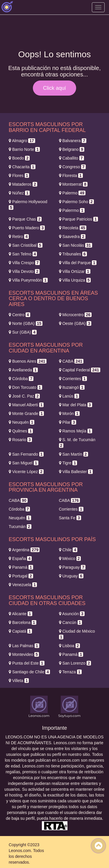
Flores (19, 176)
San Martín (74, 454)
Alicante (20, 614)
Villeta (19, 681)
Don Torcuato (25, 387)
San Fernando (26, 454)
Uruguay (71, 576)
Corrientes (73, 379)
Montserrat (73, 184)
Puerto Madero (27, 228)
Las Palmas (24, 646)
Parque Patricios (78, 219)
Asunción (72, 614)
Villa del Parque (78, 263)
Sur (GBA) (23, 332)
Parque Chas (25, 219)
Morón (69, 414)
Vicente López (26, 472)
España (20, 559)
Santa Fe (70, 518)
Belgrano (72, 149)
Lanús (69, 396)
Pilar (68, 422)
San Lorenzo (75, 663)
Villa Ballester (76, 472)
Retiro (19, 237)
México (70, 559)
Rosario (20, 440)
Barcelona (23, 622)
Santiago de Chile (29, 672)
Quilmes (21, 431)
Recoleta (73, 228)
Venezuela (23, 585)
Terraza (70, 672)
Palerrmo (72, 210)
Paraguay (72, 567)
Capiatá (20, 631)
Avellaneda (23, 370)
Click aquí (54, 88)
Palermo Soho (76, 202)
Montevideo (24, 654)
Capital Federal (80, 370)
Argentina (24, 550)
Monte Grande (26, 414)
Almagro (22, 141)
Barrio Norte (24, 149)
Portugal (21, 576)
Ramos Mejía (76, 431)
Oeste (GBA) (75, 323)
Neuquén (22, 422)
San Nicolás (76, 245)
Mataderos (23, 184)
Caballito (72, 158)
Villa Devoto (24, 271)
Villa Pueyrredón (28, 280)
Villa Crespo (24, 263)
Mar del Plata (76, 405)
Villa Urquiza (75, 280)
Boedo (19, 158)
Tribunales (73, 254)
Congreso (72, 167)
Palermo (72, 193)
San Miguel (24, 463)
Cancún (71, 622)
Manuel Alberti (26, 405)
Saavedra (72, 237)
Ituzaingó (72, 387)
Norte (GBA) (26, 323)
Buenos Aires (28, 361)
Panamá (21, 567)
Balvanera (73, 141)
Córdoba (21, 379)
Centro (19, 315)
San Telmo (23, 254)
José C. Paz (24, 396)
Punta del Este (27, 663)
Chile (68, 550)
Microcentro (75, 315)
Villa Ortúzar (75, 271)
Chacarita (22, 167)
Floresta (71, 176)
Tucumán (20, 527)
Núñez (19, 193)
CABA (71, 361)
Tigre (68, 463)
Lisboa (70, 646)
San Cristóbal (26, 245)
